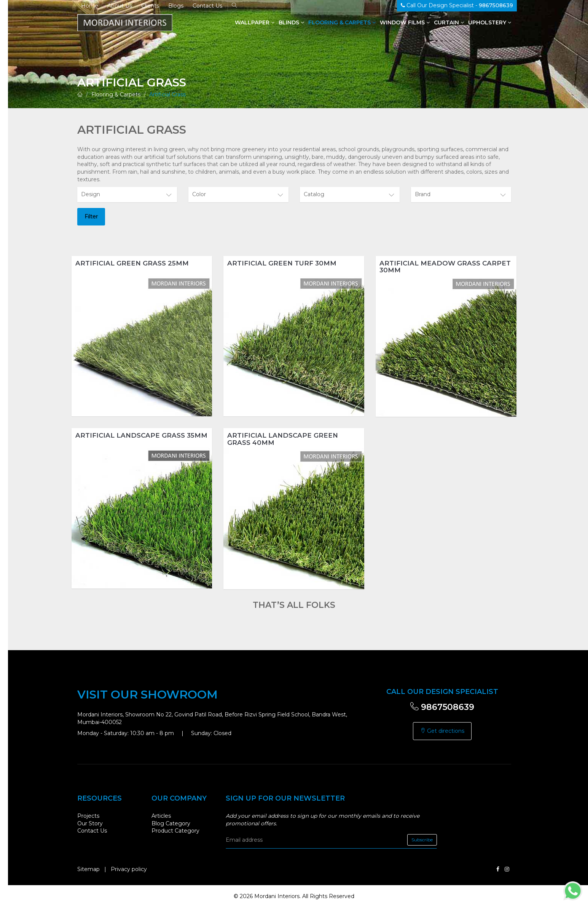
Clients (150, 6)
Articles (161, 816)
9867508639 (442, 707)
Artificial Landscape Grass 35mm (141, 435)
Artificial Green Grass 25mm (132, 263)
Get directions (442, 731)
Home (90, 6)
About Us (120, 6)
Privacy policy (129, 869)
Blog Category (171, 823)
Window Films (405, 22)
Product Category (175, 831)
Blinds (291, 22)
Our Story (90, 823)
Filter (91, 216)
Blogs (176, 6)
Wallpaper (255, 22)
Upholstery (490, 22)
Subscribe (422, 840)
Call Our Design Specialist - (457, 5)
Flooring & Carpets (342, 22)
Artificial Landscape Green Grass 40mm (283, 439)
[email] (331, 840)
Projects (88, 816)
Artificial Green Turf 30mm (282, 263)
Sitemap (88, 869)
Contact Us (207, 6)
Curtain (449, 22)
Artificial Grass (167, 94)
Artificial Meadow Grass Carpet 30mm (445, 267)
